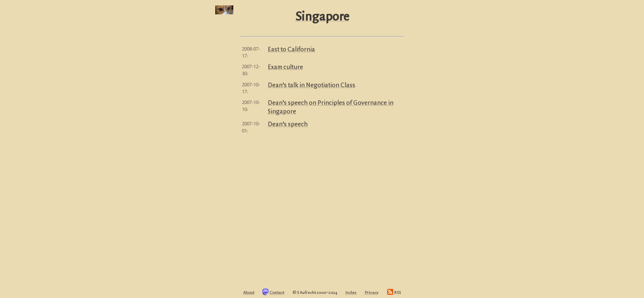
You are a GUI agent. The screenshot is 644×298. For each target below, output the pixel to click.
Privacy (372, 293)
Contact (277, 293)
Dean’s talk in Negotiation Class (312, 85)
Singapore (322, 17)
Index (351, 293)
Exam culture (285, 67)
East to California (291, 50)
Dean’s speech (288, 125)
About (249, 293)
